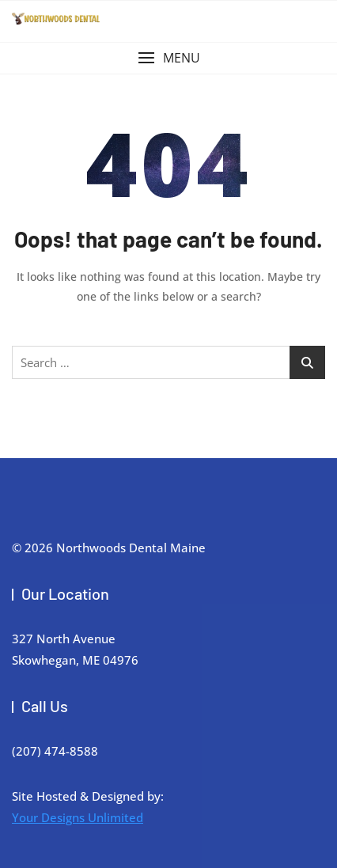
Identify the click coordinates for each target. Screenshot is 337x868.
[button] (168, 58)
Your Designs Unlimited (78, 817)
